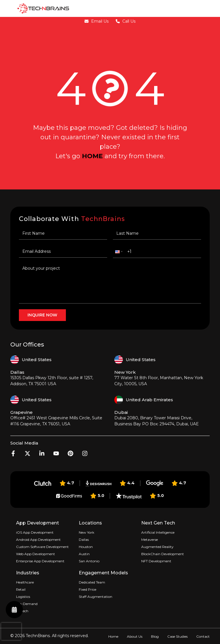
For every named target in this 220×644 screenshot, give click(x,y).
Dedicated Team (92, 582)
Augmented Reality (157, 547)
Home (113, 636)
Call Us (126, 21)
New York (87, 532)
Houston (86, 547)
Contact (203, 636)
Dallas (84, 540)
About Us (135, 636)
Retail (21, 589)
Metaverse (150, 540)
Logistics (23, 597)
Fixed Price (88, 589)
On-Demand (27, 604)
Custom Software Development (42, 547)
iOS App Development (35, 532)
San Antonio (89, 561)
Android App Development (38, 540)
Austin (84, 554)
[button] (118, 252)
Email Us (97, 21)
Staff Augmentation (96, 597)
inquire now (42, 315)
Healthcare (25, 582)
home (92, 156)
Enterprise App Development (40, 561)
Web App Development (36, 554)
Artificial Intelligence (158, 532)
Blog (155, 636)
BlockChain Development (163, 554)
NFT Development (156, 561)
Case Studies (177, 636)
